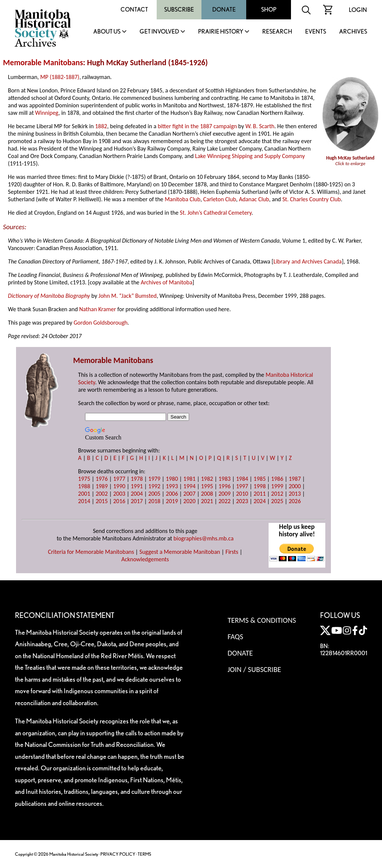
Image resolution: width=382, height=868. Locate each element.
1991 (137, 486)
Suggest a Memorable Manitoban (180, 552)
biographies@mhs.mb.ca (203, 538)
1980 (172, 479)
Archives (353, 32)
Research (277, 32)
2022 (225, 501)
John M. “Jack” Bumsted (128, 296)
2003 (119, 494)
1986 (277, 479)
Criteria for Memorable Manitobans (91, 552)
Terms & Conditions (262, 620)
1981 (190, 479)
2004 (137, 494)
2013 (295, 494)
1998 (260, 486)
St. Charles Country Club (312, 199)
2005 (154, 494)
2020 (190, 501)
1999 (277, 486)
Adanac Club (254, 199)
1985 (260, 479)
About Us (107, 32)
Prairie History (221, 32)
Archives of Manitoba (166, 282)
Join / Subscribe (254, 669)
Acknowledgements (145, 559)
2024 (260, 501)
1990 (119, 486)
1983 (225, 479)
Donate (224, 10)
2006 (172, 494)
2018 (154, 501)
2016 (119, 501)
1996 (225, 486)
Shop (269, 10)
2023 (242, 501)
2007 (190, 494)
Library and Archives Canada (308, 261)
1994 (190, 486)
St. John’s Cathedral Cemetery (216, 213)
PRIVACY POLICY (118, 854)
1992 (154, 486)
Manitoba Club (182, 199)
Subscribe (179, 10)
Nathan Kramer (98, 309)
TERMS (144, 854)
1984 (242, 479)
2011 (260, 494)
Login (358, 10)
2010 (242, 494)
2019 (172, 501)
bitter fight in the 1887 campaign (197, 126)
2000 (295, 486)
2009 (225, 494)
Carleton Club (220, 199)
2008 (207, 494)
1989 (101, 486)
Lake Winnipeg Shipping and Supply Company (250, 156)
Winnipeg (47, 113)
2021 (207, 501)
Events (316, 32)
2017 (137, 501)
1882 (101, 126)
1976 (101, 479)
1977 (119, 479)
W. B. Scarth (260, 126)
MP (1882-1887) (60, 77)
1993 (172, 486)
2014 (84, 501)
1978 (137, 479)
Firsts (232, 552)
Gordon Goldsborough (101, 323)
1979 (154, 479)
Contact (134, 10)
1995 (207, 486)
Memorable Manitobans (43, 63)
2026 (295, 501)
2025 (277, 501)
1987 (295, 479)
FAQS (235, 637)
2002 (101, 494)
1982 (207, 479)
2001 (84, 494)
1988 (84, 486)
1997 (242, 486)
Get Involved (159, 32)
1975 (84, 479)
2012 (277, 494)
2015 (101, 501)
